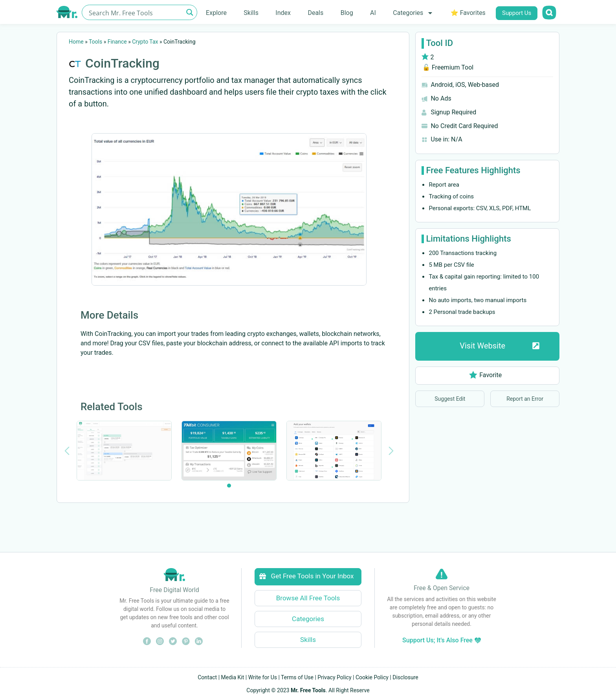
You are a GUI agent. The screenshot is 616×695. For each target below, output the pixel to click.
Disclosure (405, 677)
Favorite (485, 375)
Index (283, 13)
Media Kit (233, 677)
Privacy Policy (334, 677)
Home (76, 42)
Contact (207, 677)
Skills (251, 13)
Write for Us (263, 677)
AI (373, 13)
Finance (117, 42)
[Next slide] (391, 451)
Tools (95, 42)
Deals (315, 13)
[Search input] (135, 12)
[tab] (229, 486)
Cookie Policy (372, 677)
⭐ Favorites (468, 13)
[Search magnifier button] (190, 12)
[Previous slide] (67, 451)
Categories (413, 13)
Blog (347, 13)
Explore (216, 13)
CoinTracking (122, 63)
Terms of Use (297, 677)
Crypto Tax (145, 42)
